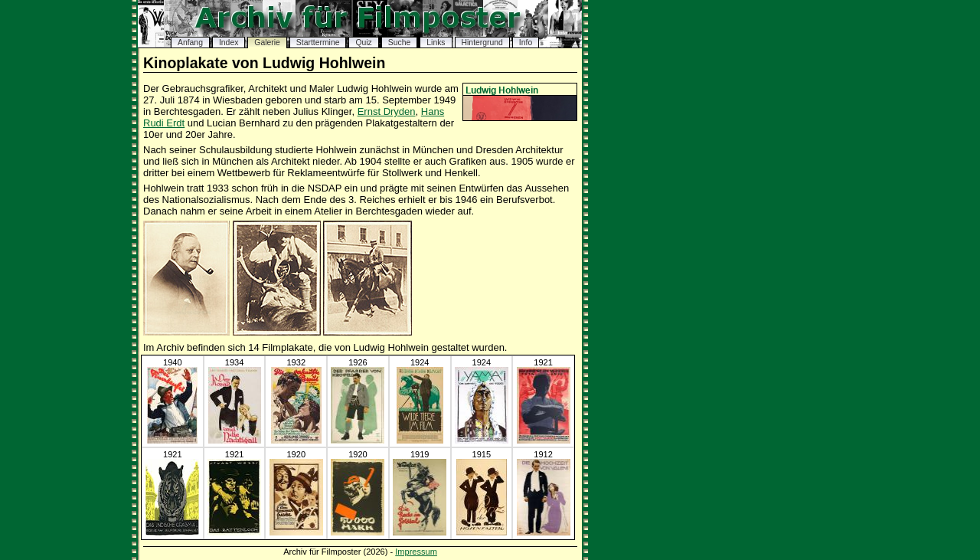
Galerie (267, 43)
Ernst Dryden (387, 111)
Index (229, 43)
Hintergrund (482, 43)
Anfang (190, 43)
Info (526, 43)
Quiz (363, 43)
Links (436, 43)
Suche (399, 43)
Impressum (416, 552)
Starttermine (318, 43)
